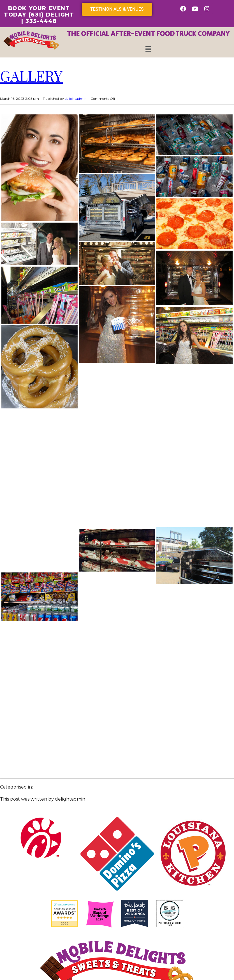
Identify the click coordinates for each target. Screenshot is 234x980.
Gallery (31, 76)
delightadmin (76, 99)
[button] (148, 49)
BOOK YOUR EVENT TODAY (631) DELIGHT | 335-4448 (39, 15)
